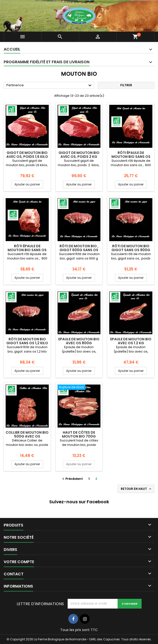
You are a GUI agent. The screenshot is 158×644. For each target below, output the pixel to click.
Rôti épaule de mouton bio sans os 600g (131, 157)
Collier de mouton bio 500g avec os (27, 434)
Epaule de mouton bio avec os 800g (79, 341)
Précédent (72, 479)
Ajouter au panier (27, 184)
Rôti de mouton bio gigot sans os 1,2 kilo (27, 341)
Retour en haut (136, 489)
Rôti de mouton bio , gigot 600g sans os (79, 248)
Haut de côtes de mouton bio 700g (79, 434)
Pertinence (50, 86)
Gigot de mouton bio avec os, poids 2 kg (79, 155)
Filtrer (126, 85)
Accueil (12, 49)
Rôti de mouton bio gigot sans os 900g (131, 248)
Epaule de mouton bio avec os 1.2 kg (131, 341)
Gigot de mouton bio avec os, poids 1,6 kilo (27, 155)
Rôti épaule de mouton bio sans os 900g (27, 250)
